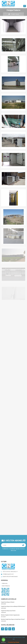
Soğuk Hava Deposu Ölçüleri (8, 602)
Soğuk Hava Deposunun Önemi (8, 611)
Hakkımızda (4, 583)
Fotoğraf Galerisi (15, 14)
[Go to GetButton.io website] (3, 643)
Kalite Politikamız (5, 586)
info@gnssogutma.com (8, 574)
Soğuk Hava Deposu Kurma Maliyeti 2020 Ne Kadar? (13, 606)
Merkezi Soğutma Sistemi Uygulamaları (10, 615)
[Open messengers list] (3, 640)
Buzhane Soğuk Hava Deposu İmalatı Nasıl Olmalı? (13, 619)
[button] (25, 6)
